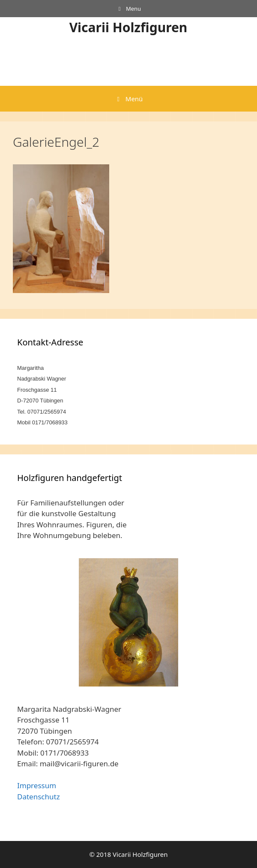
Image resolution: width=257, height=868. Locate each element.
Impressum (37, 785)
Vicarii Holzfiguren (128, 27)
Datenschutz (39, 797)
